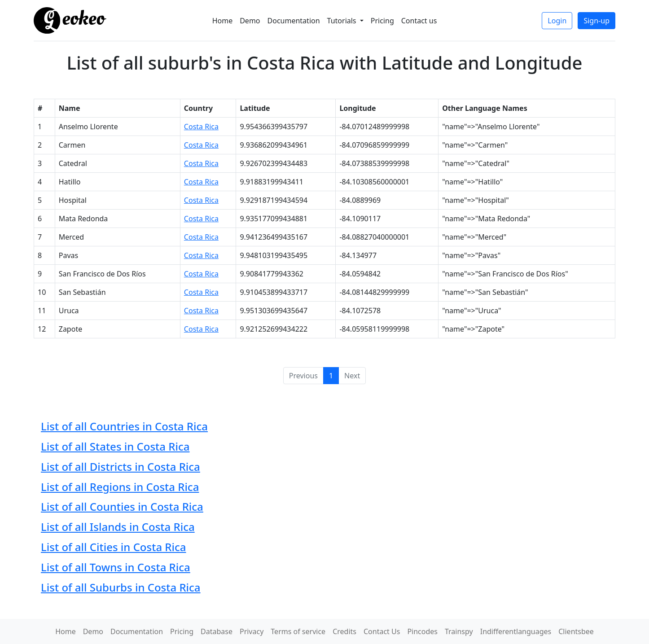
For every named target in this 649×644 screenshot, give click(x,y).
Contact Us (382, 631)
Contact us (419, 21)
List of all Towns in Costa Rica (116, 567)
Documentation (294, 21)
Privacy (252, 631)
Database (217, 631)
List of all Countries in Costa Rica (124, 426)
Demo (250, 21)
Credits (344, 631)
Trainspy (459, 631)
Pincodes (422, 631)
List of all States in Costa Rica (115, 446)
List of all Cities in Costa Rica (114, 547)
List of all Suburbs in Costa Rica (121, 587)
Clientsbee (576, 631)
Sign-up (596, 21)
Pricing (382, 21)
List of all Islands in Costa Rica (118, 527)
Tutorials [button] (343, 21)
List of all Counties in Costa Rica (122, 506)
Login (557, 21)
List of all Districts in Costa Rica (121, 467)
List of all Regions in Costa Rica (120, 487)
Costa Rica (201, 127)
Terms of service (298, 631)
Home (223, 21)
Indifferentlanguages (516, 631)
